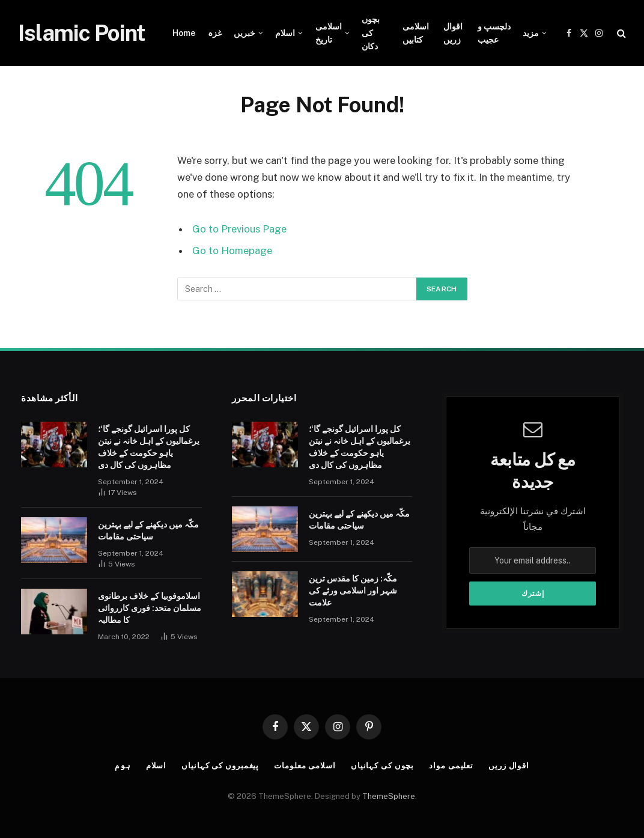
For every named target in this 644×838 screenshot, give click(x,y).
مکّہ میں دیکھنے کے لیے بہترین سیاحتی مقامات (148, 530)
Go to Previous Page (239, 229)
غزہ (215, 33)
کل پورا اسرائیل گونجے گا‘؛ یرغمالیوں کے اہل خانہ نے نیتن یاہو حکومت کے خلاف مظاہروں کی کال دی (149, 447)
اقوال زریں (453, 33)
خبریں (245, 33)
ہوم (122, 766)
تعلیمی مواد (452, 766)
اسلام (285, 33)
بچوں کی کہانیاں (383, 766)
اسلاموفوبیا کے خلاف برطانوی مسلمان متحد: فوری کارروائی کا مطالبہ (150, 608)
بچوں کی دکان (371, 33)
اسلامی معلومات (305, 766)
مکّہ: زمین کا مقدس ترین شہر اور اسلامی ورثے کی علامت (353, 591)
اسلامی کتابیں (416, 33)
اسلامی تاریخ (329, 33)
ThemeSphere (389, 796)
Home (184, 33)
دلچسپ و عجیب (494, 33)
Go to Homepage (232, 250)
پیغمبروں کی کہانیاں (220, 766)
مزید (531, 33)
